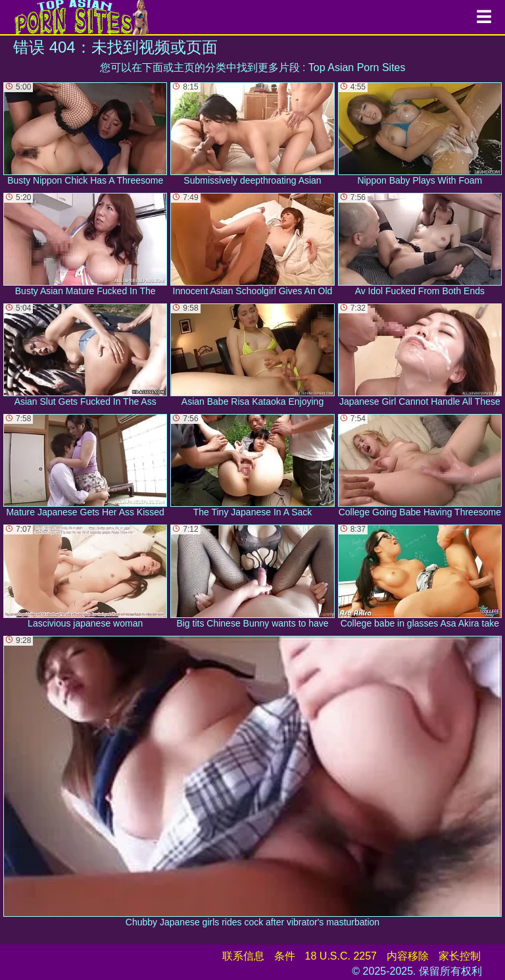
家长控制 (460, 956)
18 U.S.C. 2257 (341, 956)
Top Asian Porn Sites (357, 67)
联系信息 (243, 956)
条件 (285, 956)
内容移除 (408, 956)
